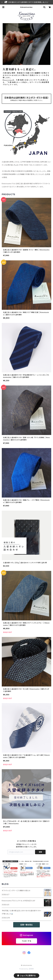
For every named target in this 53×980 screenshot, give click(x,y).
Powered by (26, 969)
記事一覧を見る (26, 925)
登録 (40, 852)
